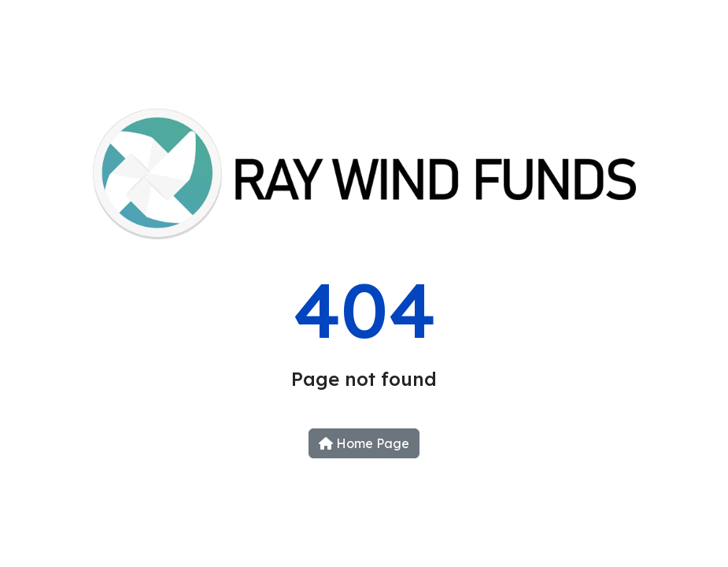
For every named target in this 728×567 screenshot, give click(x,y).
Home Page (364, 443)
